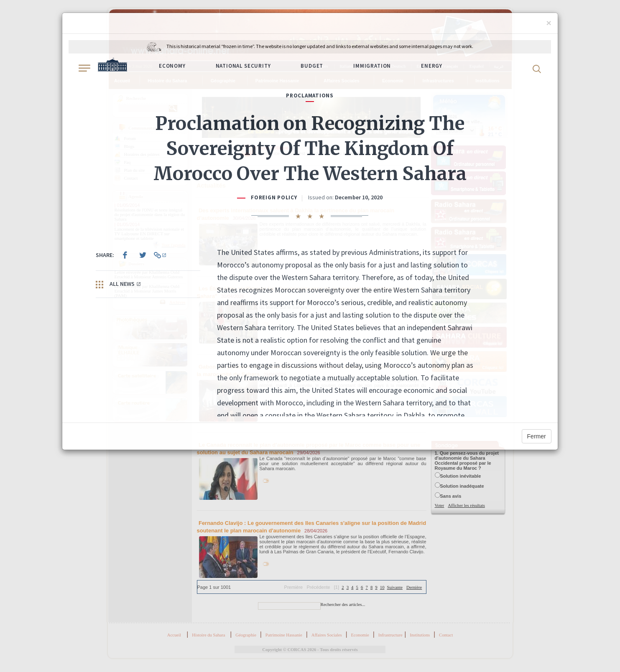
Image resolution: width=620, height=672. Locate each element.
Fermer (537, 436)
